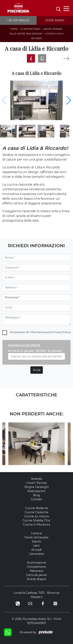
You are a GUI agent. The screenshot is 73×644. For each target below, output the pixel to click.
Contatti (37, 499)
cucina (12, 185)
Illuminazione (36, 563)
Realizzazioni (36, 491)
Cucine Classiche (36, 512)
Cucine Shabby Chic (37, 520)
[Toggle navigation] (66, 8)
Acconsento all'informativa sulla (40, 332)
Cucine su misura (36, 516)
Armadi (37, 550)
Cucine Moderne (37, 508)
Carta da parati (37, 575)
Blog (36, 495)
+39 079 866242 (18, 20)
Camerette (36, 554)
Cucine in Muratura (36, 525)
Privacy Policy (62, 332)
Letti (36, 546)
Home (14, 29)
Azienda (36, 479)
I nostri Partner (37, 483)
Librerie (36, 533)
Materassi (36, 571)
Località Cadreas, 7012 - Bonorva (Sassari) (36, 595)
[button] (68, 100)
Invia (37, 370)
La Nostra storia (30, 29)
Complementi (37, 567)
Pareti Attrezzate (36, 537)
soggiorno (13, 211)
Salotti (37, 542)
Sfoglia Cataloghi (36, 487)
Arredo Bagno (37, 579)
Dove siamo (55, 20)
